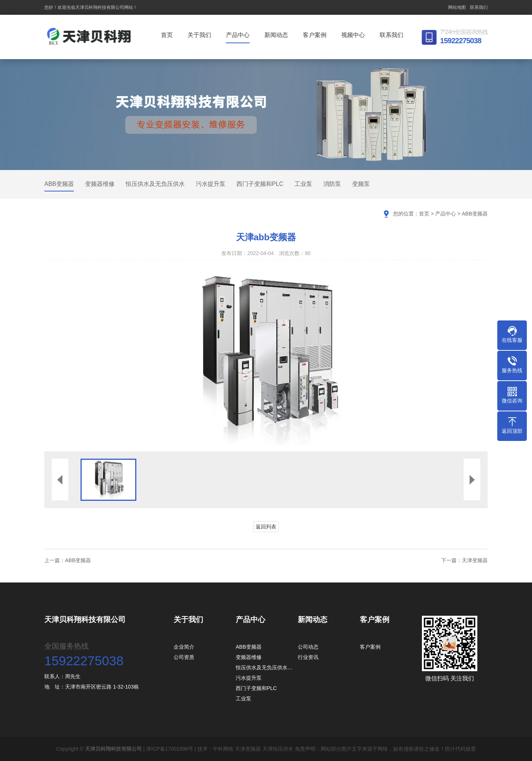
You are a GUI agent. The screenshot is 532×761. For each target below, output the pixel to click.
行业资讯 (308, 657)
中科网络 (223, 749)
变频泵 (361, 184)
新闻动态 (278, 35)
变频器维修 (100, 184)
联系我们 (479, 7)
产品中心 (239, 35)
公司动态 (308, 647)
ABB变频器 (59, 184)
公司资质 (184, 657)
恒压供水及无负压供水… (264, 667)
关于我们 (201, 35)
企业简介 (184, 647)
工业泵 (303, 184)
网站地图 (457, 7)
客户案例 (316, 35)
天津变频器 (475, 560)
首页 (168, 35)
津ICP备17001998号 (170, 749)
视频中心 (355, 35)
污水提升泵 (211, 184)
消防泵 (332, 184)
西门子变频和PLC (260, 184)
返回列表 (266, 527)
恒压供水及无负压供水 (155, 184)
